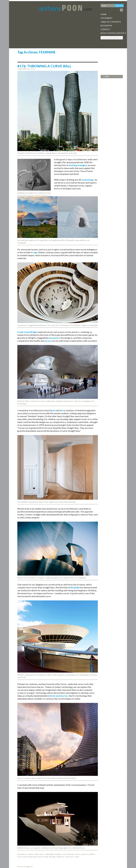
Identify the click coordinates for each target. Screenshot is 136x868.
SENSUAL (60, 857)
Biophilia (75, 587)
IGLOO (78, 854)
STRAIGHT (69, 857)
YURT (77, 857)
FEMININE (49, 854)
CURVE (30, 854)
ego (36, 252)
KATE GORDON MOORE (27, 857)
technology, (88, 180)
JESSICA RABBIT (88, 854)
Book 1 (104, 33)
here (53, 410)
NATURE (52, 857)
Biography (106, 26)
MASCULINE (43, 857)
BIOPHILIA (22, 854)
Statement (106, 18)
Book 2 (113, 33)
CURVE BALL (39, 854)
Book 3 (122, 33)
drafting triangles (78, 165)
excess (48, 341)
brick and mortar (59, 696)
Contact (106, 29)
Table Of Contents (111, 22)
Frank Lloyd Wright (27, 332)
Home (104, 14)
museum (54, 338)
